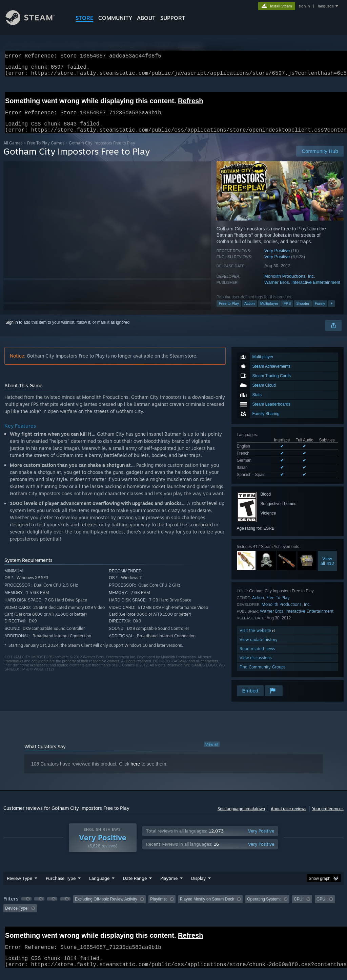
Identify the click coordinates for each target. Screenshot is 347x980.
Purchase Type (61, 886)
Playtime (169, 886)
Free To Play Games (46, 151)
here (135, 772)
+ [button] (331, 312)
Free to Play (229, 312)
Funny (320, 312)
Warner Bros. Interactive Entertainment (302, 290)
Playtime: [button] (158, 907)
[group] (173, 912)
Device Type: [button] (17, 916)
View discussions (256, 666)
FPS (287, 312)
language (326, 6)
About (146, 18)
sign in (304, 6)
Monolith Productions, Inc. (290, 284)
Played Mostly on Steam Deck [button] (207, 907)
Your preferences (328, 817)
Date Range (135, 886)
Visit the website (258, 639)
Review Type (19, 886)
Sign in (12, 331)
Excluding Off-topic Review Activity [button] (106, 907)
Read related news (257, 657)
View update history (259, 648)
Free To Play (278, 606)
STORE (85, 18)
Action (250, 312)
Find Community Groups (263, 675)
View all (212, 752)
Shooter (303, 312)
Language (99, 886)
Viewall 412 (327, 569)
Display (198, 886)
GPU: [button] (321, 907)
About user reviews (289, 817)
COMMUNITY (115, 18)
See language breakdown (241, 817)
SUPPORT (173, 18)
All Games (13, 151)
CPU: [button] (299, 907)
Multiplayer (269, 312)
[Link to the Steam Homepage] (35, 23)
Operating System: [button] (264, 907)
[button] (26, 907)
